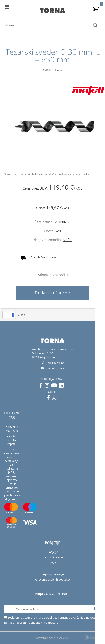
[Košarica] (95, 7)
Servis (53, 563)
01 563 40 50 (56, 363)
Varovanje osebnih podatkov (52, 579)
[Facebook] (42, 386)
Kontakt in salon (53, 557)
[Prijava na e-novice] (97, 609)
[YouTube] (55, 386)
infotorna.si (56, 368)
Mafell (67, 240)
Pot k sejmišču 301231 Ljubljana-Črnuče (45, 355)
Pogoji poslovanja (53, 574)
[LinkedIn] (62, 386)
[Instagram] (48, 386)
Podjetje (53, 552)
